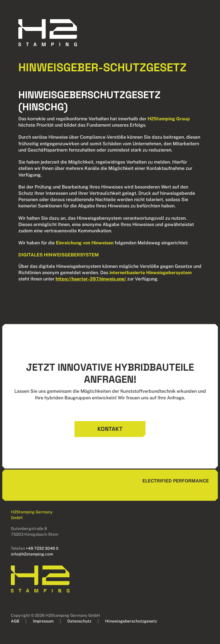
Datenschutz (79, 621)
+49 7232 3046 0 (42, 548)
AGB (15, 621)
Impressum (43, 621)
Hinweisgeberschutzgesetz (131, 621)
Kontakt (110, 429)
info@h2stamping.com (32, 554)
